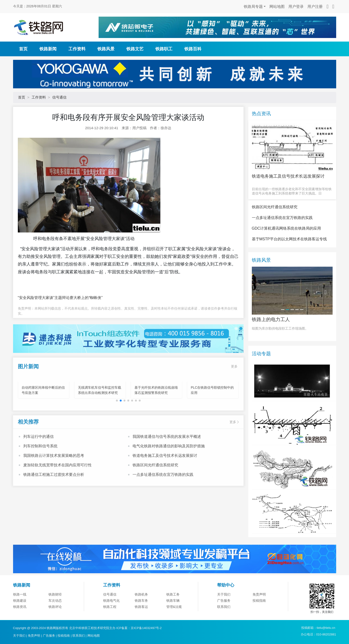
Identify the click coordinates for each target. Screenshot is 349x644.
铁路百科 (193, 49)
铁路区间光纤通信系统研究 (155, 485)
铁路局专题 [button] (253, 7)
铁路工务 (173, 618)
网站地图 (277, 7)
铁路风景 (106, 49)
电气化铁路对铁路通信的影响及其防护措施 (169, 466)
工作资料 (77, 49)
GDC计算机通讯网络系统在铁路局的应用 (287, 252)
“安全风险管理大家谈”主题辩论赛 (46, 298)
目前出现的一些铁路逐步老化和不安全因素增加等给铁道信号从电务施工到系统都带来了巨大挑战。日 (292, 191)
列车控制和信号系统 (40, 466)
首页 (23, 49)
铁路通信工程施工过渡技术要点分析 (54, 495)
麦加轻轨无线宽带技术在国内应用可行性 (57, 485)
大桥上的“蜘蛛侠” (88, 298)
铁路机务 (141, 618)
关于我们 (224, 618)
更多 (234, 387)
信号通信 (59, 97)
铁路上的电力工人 (271, 343)
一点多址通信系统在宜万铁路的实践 (163, 495)
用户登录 (296, 7)
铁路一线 (20, 618)
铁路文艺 (135, 49)
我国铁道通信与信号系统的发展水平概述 (167, 457)
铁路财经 (55, 618)
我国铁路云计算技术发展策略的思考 (54, 476)
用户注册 (315, 7)
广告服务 (49, 636)
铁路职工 (164, 49)
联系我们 (79, 636)
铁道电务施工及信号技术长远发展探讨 (165, 476)
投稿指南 (64, 636)
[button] (121, 421)
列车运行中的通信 (38, 457)
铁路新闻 (48, 49)
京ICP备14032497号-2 (146, 628)
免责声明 (259, 618)
